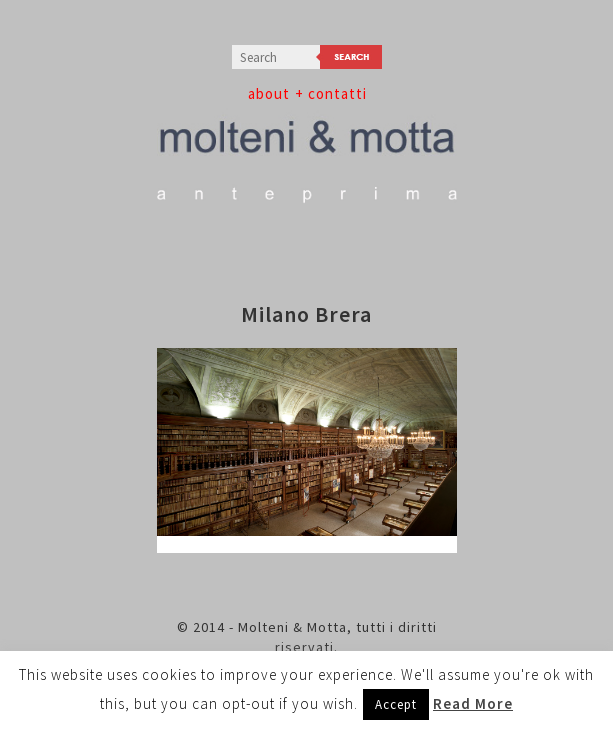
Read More (473, 703)
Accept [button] (396, 704)
